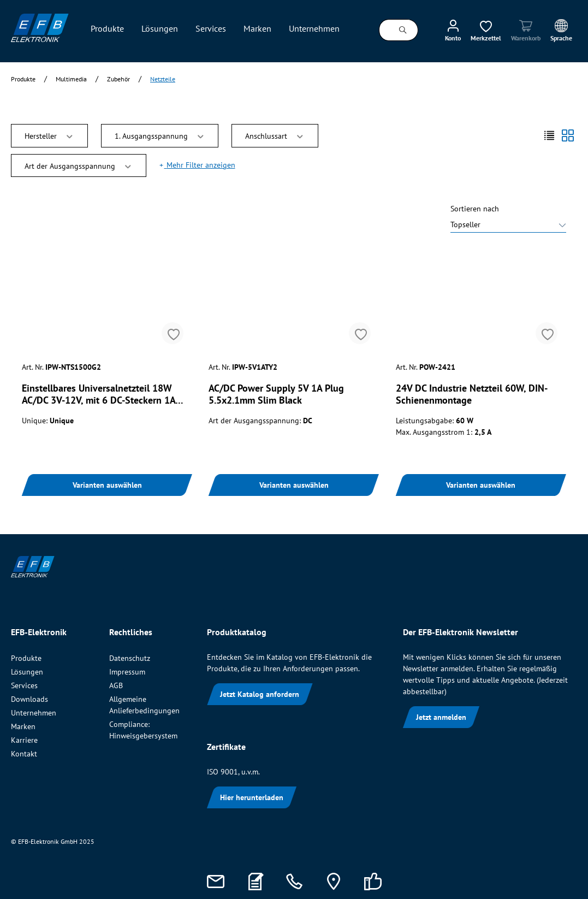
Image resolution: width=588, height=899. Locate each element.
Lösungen (27, 672)
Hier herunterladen (252, 797)
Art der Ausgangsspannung (79, 165)
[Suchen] (403, 30)
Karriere (24, 740)
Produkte (26, 658)
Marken (23, 726)
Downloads (29, 699)
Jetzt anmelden (441, 717)
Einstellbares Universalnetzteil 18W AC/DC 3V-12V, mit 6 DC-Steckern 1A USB (99, 394)
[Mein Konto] (453, 30)
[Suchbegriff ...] (384, 30)
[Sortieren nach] (508, 226)
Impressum (127, 672)
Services (24, 685)
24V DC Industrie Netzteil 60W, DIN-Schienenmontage (472, 394)
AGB (116, 685)
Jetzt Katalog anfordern (260, 694)
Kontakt (24, 754)
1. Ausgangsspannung (160, 135)
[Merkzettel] (486, 30)
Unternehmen (34, 713)
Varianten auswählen (107, 485)
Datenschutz (130, 658)
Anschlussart (275, 135)
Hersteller (49, 135)
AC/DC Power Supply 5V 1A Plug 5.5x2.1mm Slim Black (276, 394)
